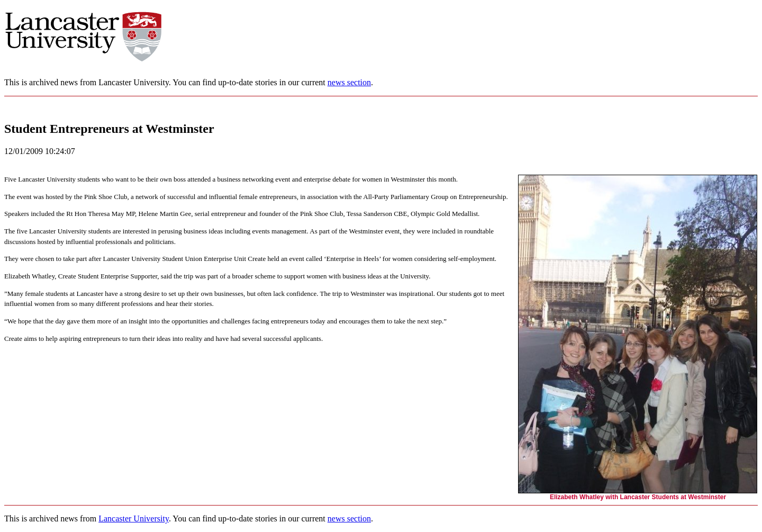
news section (349, 82)
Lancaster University (134, 519)
